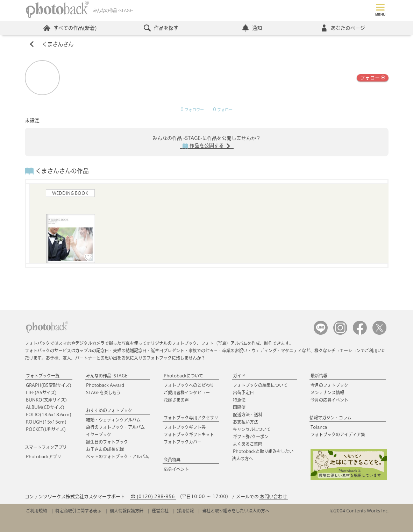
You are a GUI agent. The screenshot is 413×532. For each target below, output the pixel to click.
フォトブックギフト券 (185, 427)
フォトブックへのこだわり (189, 385)
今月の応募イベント (329, 400)
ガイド (239, 376)
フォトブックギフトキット (189, 434)
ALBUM (45, 407)
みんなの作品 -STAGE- (107, 376)
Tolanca (319, 427)
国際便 (239, 407)
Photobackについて (183, 376)
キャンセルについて (252, 429)
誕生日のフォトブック (107, 442)
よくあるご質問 (248, 444)
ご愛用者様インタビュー (187, 392)
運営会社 (160, 511)
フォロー (373, 77)
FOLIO (49, 414)
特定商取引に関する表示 (78, 511)
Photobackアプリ (44, 456)
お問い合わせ (273, 496)
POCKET (46, 429)
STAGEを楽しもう (103, 392)
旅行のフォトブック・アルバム (115, 427)
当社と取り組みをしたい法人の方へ (236, 511)
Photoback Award (105, 385)
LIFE (41, 392)
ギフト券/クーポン (251, 437)
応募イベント (176, 469)
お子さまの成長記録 (105, 449)
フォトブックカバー (183, 442)
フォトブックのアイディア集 (338, 434)
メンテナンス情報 (327, 392)
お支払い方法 (245, 422)
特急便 (239, 400)
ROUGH (46, 422)
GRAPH (49, 385)
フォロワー (192, 110)
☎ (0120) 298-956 (153, 496)
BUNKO (46, 400)
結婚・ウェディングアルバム (113, 420)
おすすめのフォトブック (109, 410)
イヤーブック (99, 434)
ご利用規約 (36, 511)
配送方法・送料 (248, 414)
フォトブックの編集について (260, 385)
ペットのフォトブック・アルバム (118, 456)
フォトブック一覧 (43, 376)
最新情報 (319, 376)
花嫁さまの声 (176, 400)
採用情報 (185, 511)
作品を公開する (207, 146)
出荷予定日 (243, 392)
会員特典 (172, 460)
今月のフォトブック (329, 385)
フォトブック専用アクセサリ (191, 418)
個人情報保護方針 (127, 511)
